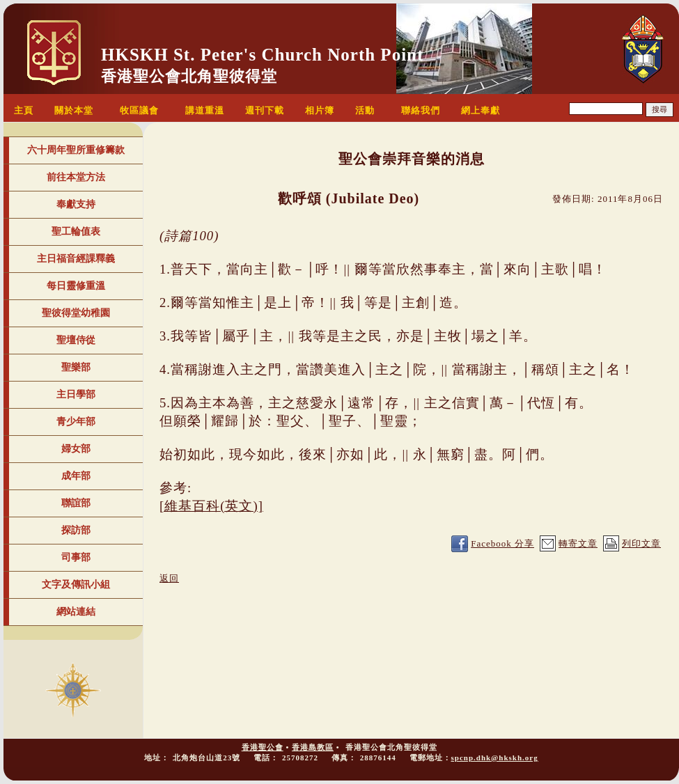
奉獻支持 (76, 204)
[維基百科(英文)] (211, 506)
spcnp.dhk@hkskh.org (495, 758)
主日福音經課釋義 (76, 259)
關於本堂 (74, 110)
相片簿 (320, 110)
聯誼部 (76, 503)
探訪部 (76, 530)
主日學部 (76, 394)
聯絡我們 (421, 110)
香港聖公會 (263, 747)
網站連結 (76, 612)
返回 (169, 578)
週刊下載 (265, 110)
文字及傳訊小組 (76, 585)
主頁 (24, 110)
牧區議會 (139, 110)
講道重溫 (205, 110)
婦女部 (76, 449)
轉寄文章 (578, 543)
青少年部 (76, 422)
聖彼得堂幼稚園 (76, 313)
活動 (365, 110)
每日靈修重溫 (76, 286)
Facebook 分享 (502, 543)
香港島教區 (313, 747)
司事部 (76, 557)
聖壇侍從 (76, 340)
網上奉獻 (481, 110)
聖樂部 (76, 367)
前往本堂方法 (76, 177)
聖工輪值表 (76, 232)
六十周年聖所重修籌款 (76, 150)
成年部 (76, 476)
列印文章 (641, 543)
